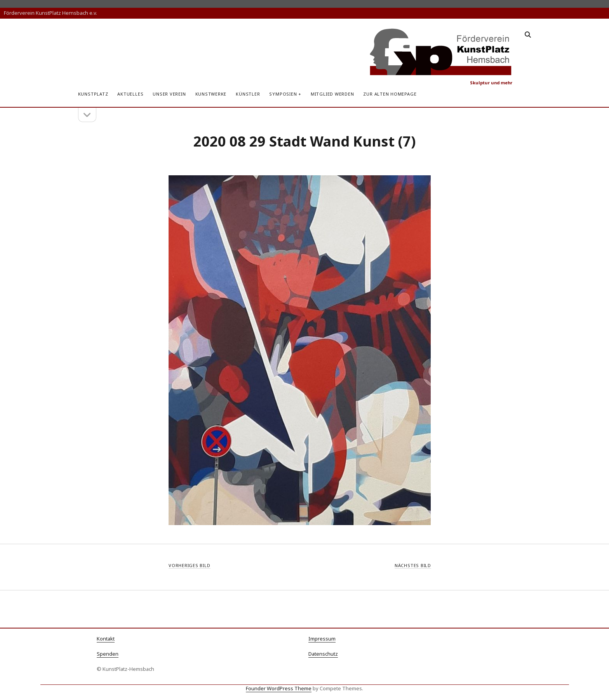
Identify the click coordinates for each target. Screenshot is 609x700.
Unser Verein (169, 94)
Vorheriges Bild (190, 565)
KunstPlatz (93, 94)
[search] (528, 35)
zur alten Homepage (390, 94)
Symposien (283, 94)
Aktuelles (130, 94)
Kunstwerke (211, 94)
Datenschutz (323, 654)
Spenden (108, 654)
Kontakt (106, 639)
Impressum (322, 639)
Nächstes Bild (413, 565)
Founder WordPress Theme (279, 688)
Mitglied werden (332, 94)
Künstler (248, 94)
